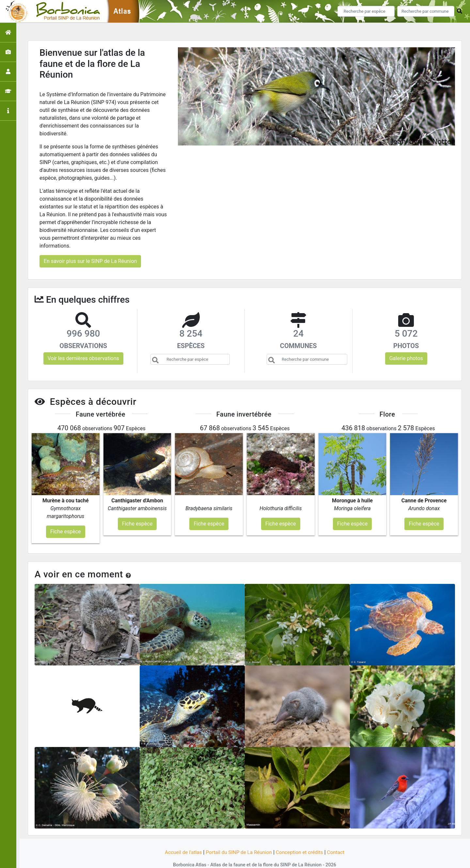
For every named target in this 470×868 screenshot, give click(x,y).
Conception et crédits (302, 839)
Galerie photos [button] (406, 358)
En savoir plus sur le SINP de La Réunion (90, 261)
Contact (339, 839)
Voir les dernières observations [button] (83, 358)
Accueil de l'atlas (180, 839)
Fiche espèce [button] (65, 518)
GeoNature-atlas (224, 859)
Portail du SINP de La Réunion (238, 839)
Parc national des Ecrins (304, 859)
